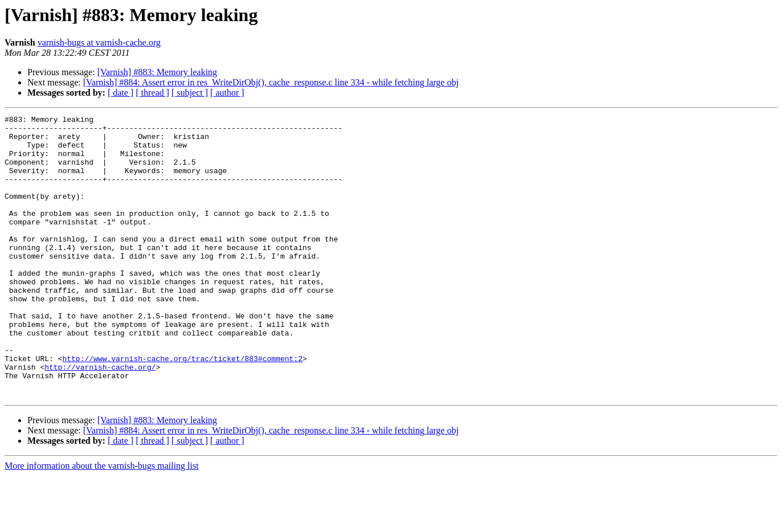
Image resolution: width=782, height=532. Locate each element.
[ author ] (227, 93)
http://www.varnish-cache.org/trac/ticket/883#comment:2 (182, 408)
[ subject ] (190, 93)
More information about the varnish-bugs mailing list (101, 522)
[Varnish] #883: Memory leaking (157, 72)
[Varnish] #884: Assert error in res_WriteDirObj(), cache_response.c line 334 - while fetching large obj (271, 82)
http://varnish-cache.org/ (100, 418)
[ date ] (121, 93)
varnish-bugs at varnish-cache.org (99, 42)
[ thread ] (152, 93)
